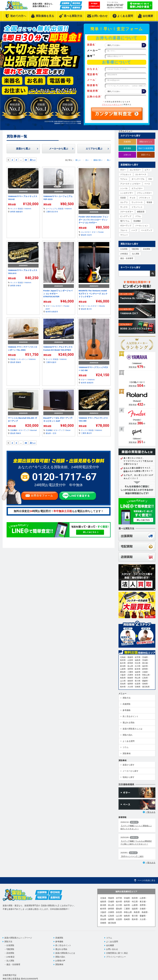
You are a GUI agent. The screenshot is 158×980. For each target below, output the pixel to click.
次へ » (33, 160)
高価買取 (127, 142)
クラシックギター (144, 193)
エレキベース (141, 174)
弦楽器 (123, 198)
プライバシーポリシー (112, 105)
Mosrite (102, 306)
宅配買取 (135, 249)
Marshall (34, 430)
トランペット (137, 207)
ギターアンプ (24, 430)
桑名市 (89, 433)
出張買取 (124, 249)
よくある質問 (112, 942)
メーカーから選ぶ (59, 149)
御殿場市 (19, 212)
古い (87, 160)
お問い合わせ (112, 949)
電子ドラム (125, 221)
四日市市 (55, 212)
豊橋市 (18, 362)
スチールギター (127, 212)
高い (109, 160)
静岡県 (13, 212)
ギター (95, 232)
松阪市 (54, 362)
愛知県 (84, 235)
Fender (101, 232)
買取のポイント (146, 142)
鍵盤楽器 (141, 212)
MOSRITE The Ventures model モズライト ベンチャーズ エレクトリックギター (93, 294)
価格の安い (98, 160)
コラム (109, 938)
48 (26, 160)
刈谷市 (89, 235)
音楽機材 (14, 430)
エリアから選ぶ (94, 149)
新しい (78, 160)
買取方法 (8, 942)
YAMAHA (28, 209)
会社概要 (110, 945)
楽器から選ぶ (23, 149)
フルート (124, 230)
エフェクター (137, 188)
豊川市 (89, 309)
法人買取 (136, 254)
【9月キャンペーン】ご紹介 (132, 856)
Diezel (68, 430)
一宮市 (54, 433)
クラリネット (145, 198)
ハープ (134, 230)
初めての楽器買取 (146, 148)
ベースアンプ (147, 230)
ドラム (138, 216)
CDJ (150, 179)
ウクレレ (124, 179)
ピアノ (147, 170)
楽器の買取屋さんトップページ (18, 938)
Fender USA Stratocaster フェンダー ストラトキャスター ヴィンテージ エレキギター (93, 220)
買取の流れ (60, 957)
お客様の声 (60, 961)
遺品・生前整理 (127, 258)
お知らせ (127, 155)
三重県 (49, 212)
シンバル (124, 188)
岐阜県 (49, 312)
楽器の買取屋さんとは (65, 953)
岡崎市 (18, 433)
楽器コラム (146, 155)
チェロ (132, 198)
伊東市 (18, 286)
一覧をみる (150, 812)
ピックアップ (126, 216)
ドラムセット (126, 174)
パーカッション (142, 226)
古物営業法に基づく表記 (117, 953)
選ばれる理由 (61, 949)
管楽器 (20, 209)
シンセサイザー (127, 193)
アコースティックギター (130, 184)
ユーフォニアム (52, 209)
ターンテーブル (138, 179)
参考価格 (127, 148)
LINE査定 (124, 254)
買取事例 (59, 964)
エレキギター (86, 232)
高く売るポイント (63, 945)
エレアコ (124, 202)
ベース (147, 184)
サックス (14, 209)
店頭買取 (147, 249)
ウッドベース (137, 202)
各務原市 (55, 312)
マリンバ (124, 235)
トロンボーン (22, 359)
